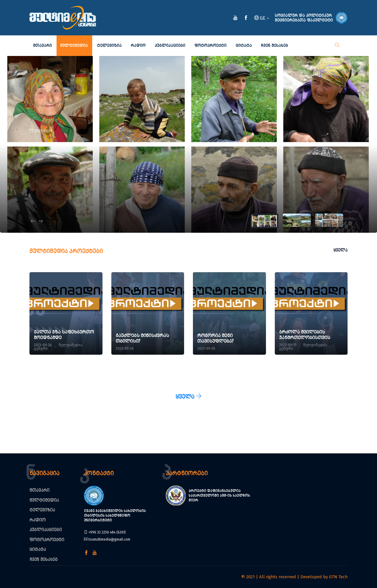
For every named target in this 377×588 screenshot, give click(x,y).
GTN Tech (338, 577)
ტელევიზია (109, 46)
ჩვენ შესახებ (275, 46)
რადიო (138, 46)
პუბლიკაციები (170, 46)
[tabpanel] (188, 144)
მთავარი (42, 46)
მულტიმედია (74, 46)
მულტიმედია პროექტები (66, 251)
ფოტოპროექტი (210, 46)
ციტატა (244, 46)
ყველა (340, 250)
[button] (262, 19)
